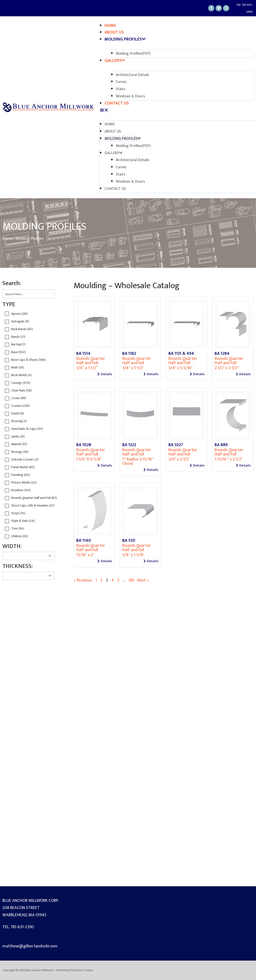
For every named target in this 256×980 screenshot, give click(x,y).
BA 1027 (176, 445)
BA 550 (129, 541)
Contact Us (117, 103)
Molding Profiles (125, 39)
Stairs (121, 89)
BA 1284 (222, 354)
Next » (143, 580)
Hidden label (7, 314)
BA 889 (221, 445)
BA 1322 (129, 445)
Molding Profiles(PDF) (133, 54)
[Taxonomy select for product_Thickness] (28, 576)
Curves (121, 82)
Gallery (115, 61)
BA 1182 (129, 354)
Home (110, 26)
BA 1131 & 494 (181, 354)
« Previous (83, 580)
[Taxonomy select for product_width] (28, 556)
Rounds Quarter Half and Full (91, 361)
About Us (114, 32)
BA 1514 (83, 354)
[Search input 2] (29, 294)
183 (131, 580)
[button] (177, 110)
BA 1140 (84, 541)
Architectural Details (133, 75)
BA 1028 (84, 445)
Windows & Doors (130, 96)
